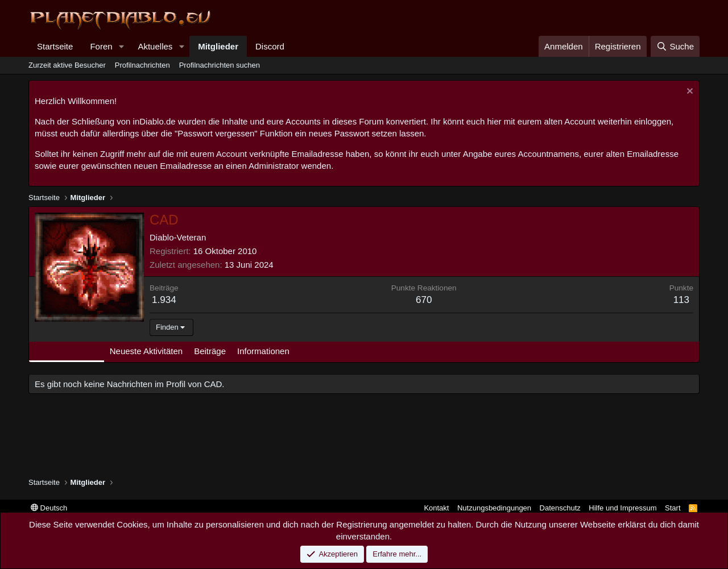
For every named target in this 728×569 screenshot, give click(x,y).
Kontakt (436, 508)
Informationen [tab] (263, 351)
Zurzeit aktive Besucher (67, 65)
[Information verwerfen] (688, 92)
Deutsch (49, 508)
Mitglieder (218, 46)
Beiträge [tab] (210, 351)
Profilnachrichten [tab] (67, 351)
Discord (270, 46)
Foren (101, 46)
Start (673, 508)
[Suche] (675, 46)
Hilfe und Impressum (622, 508)
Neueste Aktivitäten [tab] (146, 351)
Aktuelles (155, 46)
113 (681, 300)
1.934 (164, 300)
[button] (121, 46)
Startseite (55, 46)
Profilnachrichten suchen (220, 65)
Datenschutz (560, 508)
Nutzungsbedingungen (494, 508)
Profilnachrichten (142, 65)
